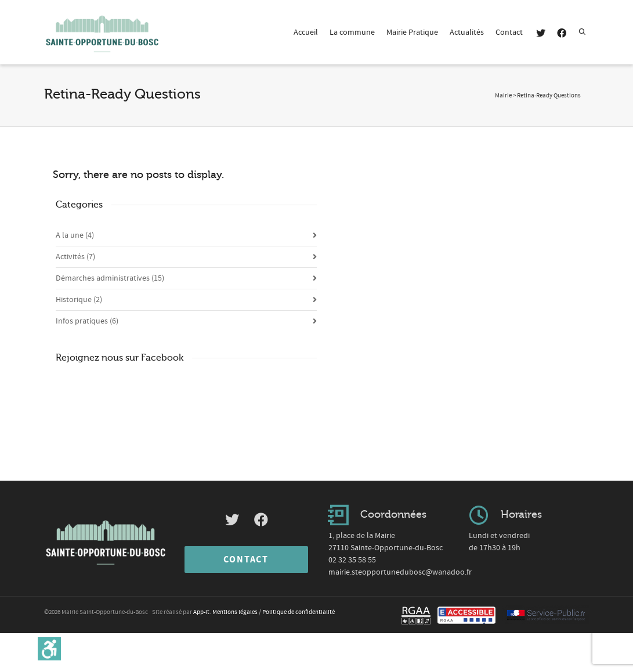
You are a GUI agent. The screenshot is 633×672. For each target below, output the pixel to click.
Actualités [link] (467, 32)
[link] (49, 649)
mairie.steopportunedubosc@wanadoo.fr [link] (400, 572)
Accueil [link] (306, 32)
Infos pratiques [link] (87, 321)
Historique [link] (79, 300)
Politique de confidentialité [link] (299, 612)
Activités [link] (75, 257)
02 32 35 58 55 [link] (352, 560)
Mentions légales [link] (235, 612)
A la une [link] (75, 235)
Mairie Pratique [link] (412, 32)
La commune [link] (352, 32)
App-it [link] (201, 612)
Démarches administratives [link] (110, 278)
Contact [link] (509, 32)
